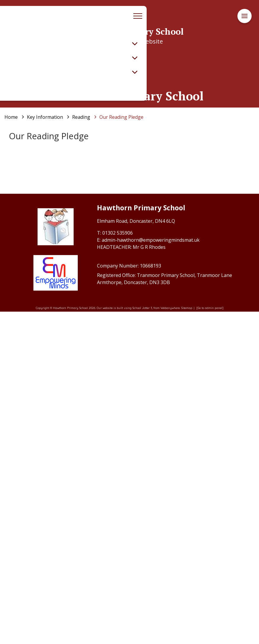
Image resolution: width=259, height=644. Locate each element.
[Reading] (81, 117)
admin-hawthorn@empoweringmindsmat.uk (151, 572)
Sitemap (187, 640)
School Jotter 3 (142, 640)
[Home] (11, 117)
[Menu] (245, 16)
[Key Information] (45, 117)
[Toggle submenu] (135, 44)
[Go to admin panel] (210, 640)
